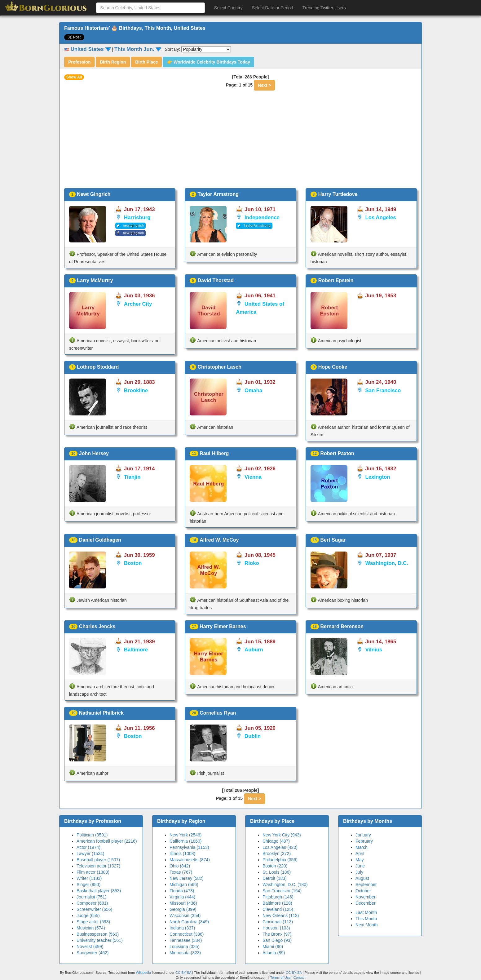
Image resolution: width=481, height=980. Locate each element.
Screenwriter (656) (94, 909)
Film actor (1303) (93, 872)
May (360, 860)
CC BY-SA (183, 973)
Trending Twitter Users (324, 8)
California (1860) (186, 841)
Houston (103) (276, 928)
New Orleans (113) (281, 916)
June (360, 866)
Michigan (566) (184, 885)
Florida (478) (182, 891)
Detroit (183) (275, 878)
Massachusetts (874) (190, 860)
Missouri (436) (183, 903)
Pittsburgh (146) (278, 897)
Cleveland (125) (278, 909)
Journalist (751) (92, 897)
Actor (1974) (88, 847)
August (362, 878)
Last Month (366, 912)
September (366, 885)
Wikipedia (143, 973)
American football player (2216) (107, 841)
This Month (366, 919)
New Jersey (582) (187, 878)
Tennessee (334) (186, 940)
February (364, 841)
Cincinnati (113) (278, 922)
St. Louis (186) (277, 872)
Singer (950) (88, 885)
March (362, 847)
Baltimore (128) (277, 903)
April (360, 854)
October (363, 891)
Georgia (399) (183, 909)
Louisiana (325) (185, 947)
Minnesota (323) (185, 953)
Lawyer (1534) (90, 854)
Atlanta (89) (274, 953)
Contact (300, 978)
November (366, 897)
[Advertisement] (240, 142)
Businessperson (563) (98, 934)
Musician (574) (91, 928)
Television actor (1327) (98, 866)
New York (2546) (186, 835)
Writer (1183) (89, 878)
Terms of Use (281, 978)
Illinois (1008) (182, 854)
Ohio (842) (180, 866)
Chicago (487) (276, 841)
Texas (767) (181, 872)
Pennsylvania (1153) (189, 847)
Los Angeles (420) (280, 847)
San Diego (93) (277, 940)
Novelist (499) (90, 947)
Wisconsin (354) (185, 916)
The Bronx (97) (277, 934)
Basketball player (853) (99, 891)
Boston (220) (275, 866)
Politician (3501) (92, 835)
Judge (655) (88, 916)
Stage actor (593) (93, 922)
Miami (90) (273, 947)
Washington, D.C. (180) (285, 885)
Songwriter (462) (93, 953)
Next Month (367, 925)
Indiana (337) (182, 928)
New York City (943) (282, 835)
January (363, 835)
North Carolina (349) (189, 922)
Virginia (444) (182, 897)
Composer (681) (92, 903)
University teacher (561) (100, 940)
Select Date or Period (273, 8)
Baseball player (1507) (98, 860)
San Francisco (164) (282, 891)
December (366, 903)
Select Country (228, 8)
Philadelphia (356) (280, 860)
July (359, 872)
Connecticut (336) (187, 934)
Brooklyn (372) (277, 854)
